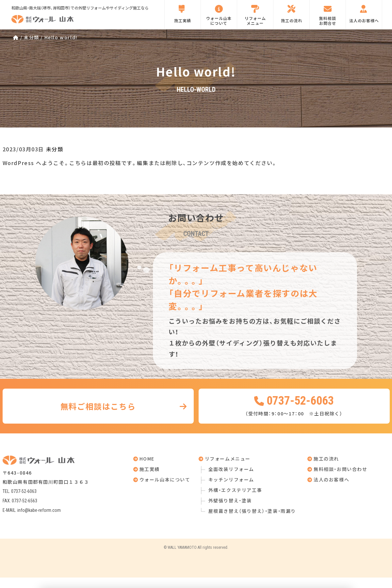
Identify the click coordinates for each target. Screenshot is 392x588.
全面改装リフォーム (231, 469)
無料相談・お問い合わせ (337, 469)
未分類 (55, 149)
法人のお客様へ (364, 14)
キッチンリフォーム (231, 479)
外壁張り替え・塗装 (230, 500)
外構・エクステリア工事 (235, 490)
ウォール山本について (219, 15)
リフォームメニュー (255, 15)
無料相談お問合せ (328, 15)
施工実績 (183, 14)
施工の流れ (292, 14)
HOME (144, 459)
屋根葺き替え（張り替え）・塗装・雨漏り (252, 511)
